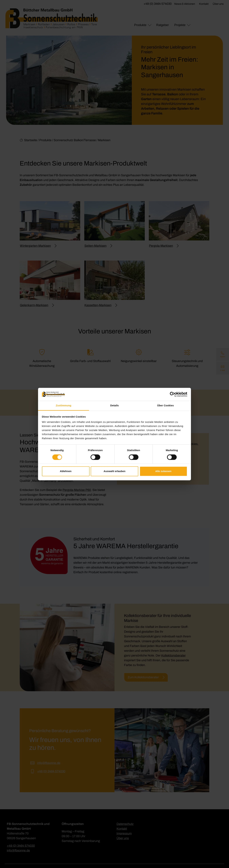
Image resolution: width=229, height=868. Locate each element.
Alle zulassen (163, 471)
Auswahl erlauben (114, 471)
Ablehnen (66, 471)
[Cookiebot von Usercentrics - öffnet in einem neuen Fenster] (172, 394)
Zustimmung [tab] (64, 406)
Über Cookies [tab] (165, 406)
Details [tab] (114, 406)
